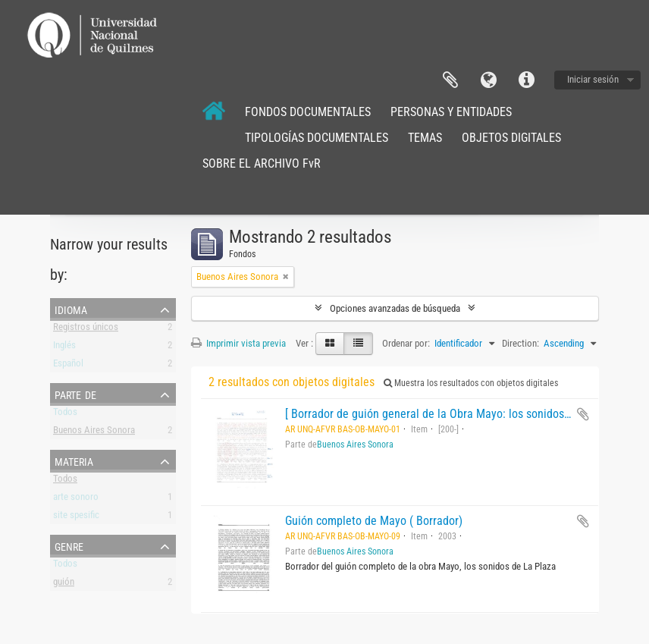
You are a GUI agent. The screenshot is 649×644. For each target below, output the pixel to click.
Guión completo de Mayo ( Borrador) (374, 521)
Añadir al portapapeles (583, 414)
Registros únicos (86, 330)
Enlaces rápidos (526, 80)
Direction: (520, 343)
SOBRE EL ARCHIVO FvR (262, 163)
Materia (74, 460)
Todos (65, 415)
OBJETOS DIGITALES (511, 138)
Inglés (64, 348)
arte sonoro (76, 499)
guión (64, 584)
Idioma (488, 80)
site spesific (76, 518)
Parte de (75, 394)
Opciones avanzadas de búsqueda (395, 308)
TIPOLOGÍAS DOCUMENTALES (317, 138)
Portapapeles (450, 80)
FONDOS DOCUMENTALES (308, 112)
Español (68, 366)
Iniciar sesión (593, 79)
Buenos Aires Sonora (94, 433)
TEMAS (425, 138)
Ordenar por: (406, 343)
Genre (69, 545)
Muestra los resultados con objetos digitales (471, 383)
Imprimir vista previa (238, 343)
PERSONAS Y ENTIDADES (451, 112)
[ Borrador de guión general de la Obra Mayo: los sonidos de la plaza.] (456, 414)
